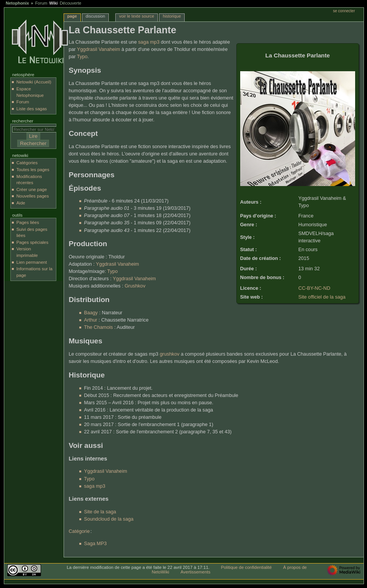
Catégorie (79, 531)
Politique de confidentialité (247, 567)
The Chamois (98, 327)
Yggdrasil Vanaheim (99, 49)
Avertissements (195, 572)
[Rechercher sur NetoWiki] (36, 129)
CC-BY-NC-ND (314, 288)
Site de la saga (100, 512)
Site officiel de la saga (322, 297)
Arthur (91, 320)
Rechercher (23, 121)
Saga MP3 (95, 544)
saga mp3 (149, 42)
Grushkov (135, 286)
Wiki (53, 3)
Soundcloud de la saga (109, 519)
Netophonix (17, 3)
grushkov (170, 354)
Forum (41, 3)
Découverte (70, 3)
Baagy (91, 313)
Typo (82, 57)
